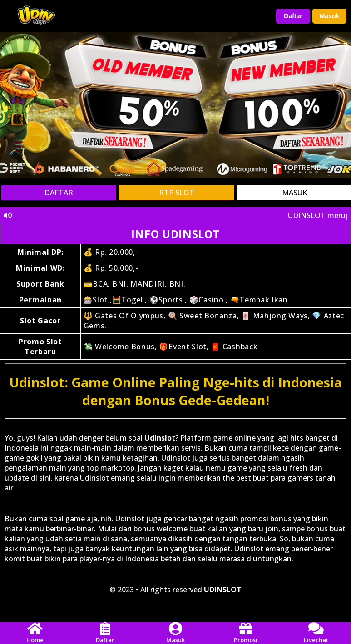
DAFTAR (59, 193)
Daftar (293, 16)
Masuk (330, 16)
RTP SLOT (177, 193)
